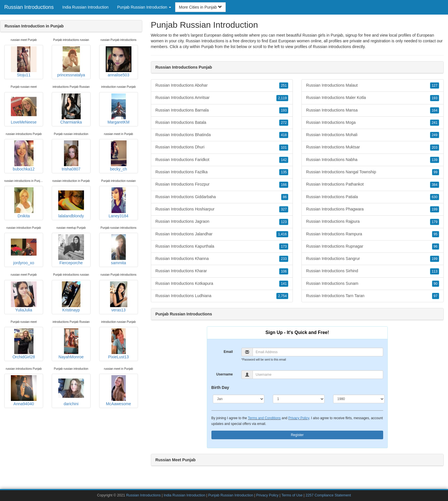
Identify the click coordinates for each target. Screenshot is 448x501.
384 (435, 185)
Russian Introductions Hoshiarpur (222, 209)
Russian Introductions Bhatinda (222, 135)
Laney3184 (119, 203)
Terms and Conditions (264, 418)
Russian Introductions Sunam (373, 284)
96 (436, 246)
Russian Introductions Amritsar (222, 98)
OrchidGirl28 (24, 344)
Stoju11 (24, 62)
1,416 (282, 234)
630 (435, 197)
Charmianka (71, 109)
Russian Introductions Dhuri (222, 147)
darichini (71, 391)
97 (436, 296)
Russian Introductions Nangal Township (373, 172)
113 (435, 271)
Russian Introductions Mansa (373, 110)
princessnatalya (71, 62)
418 (284, 135)
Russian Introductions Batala (222, 123)
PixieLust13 (119, 344)
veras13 (119, 297)
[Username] (318, 375)
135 (284, 172)
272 (284, 123)
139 (435, 160)
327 (284, 209)
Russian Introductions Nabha (373, 160)
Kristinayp (71, 297)
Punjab (207, 47)
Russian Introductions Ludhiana (222, 296)
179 (435, 222)
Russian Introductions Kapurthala (222, 246)
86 (285, 197)
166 (284, 185)
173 (284, 246)
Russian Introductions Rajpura (373, 222)
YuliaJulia (24, 297)
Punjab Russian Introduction (231, 495)
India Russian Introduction (85, 7)
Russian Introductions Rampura (373, 234)
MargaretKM (119, 109)
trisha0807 (71, 156)
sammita (119, 250)
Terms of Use (292, 495)
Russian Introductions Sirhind (373, 271)
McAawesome (119, 391)
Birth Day (220, 387)
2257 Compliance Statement (328, 495)
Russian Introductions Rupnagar (373, 246)
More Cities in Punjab (200, 7)
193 (284, 110)
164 (435, 110)
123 (284, 222)
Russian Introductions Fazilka (222, 172)
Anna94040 (24, 391)
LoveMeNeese (24, 109)
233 (284, 259)
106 (284, 271)
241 (435, 123)
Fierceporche (71, 250)
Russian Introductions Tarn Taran (373, 296)
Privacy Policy (299, 418)
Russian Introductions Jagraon (222, 222)
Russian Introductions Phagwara (373, 209)
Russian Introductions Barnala (222, 110)
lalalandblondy (71, 203)
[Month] (239, 399)
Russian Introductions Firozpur (222, 184)
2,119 (282, 98)
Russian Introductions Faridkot (222, 160)
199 (435, 209)
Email (228, 352)
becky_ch (119, 156)
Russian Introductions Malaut (373, 86)
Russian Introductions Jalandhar (222, 234)
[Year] (359, 399)
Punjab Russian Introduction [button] (144, 7)
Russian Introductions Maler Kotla (373, 98)
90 (436, 284)
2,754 (282, 296)
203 (435, 148)
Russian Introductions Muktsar (373, 147)
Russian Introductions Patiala (373, 197)
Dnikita (24, 203)
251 (284, 86)
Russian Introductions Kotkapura (222, 284)
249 (435, 135)
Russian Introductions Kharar (222, 271)
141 (284, 284)
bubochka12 (24, 156)
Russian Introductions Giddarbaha (222, 197)
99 (436, 172)
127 (435, 86)
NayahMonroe (71, 344)
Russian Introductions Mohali (373, 135)
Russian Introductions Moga (373, 123)
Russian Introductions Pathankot (373, 184)
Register (297, 435)
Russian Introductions (29, 7)
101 (284, 148)
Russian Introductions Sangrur (373, 259)
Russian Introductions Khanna (222, 259)
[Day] (299, 399)
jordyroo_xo (24, 250)
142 (284, 160)
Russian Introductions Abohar (222, 86)
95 (436, 234)
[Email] (318, 352)
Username (225, 374)
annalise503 (119, 62)
